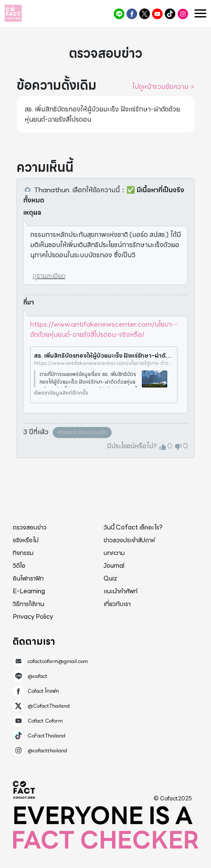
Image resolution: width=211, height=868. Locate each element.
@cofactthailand (183, 14)
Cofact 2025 (24, 790)
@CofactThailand (145, 14)
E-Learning (29, 591)
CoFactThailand (170, 14)
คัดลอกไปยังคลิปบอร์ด (82, 432)
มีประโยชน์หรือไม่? (132, 446)
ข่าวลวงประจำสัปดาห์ (129, 540)
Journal (114, 566)
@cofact (119, 14)
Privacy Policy (33, 617)
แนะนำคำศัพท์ (121, 591)
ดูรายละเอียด (49, 276)
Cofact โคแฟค (132, 14)
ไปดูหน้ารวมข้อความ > (163, 87)
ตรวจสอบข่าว (30, 527)
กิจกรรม (23, 553)
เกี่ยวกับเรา (117, 604)
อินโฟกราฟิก (28, 578)
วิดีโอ (19, 566)
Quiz (110, 578)
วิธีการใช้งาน (28, 604)
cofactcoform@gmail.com (58, 661)
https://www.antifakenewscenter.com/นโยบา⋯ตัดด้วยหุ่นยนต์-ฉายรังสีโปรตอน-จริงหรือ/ (104, 329)
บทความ (114, 553)
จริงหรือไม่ (26, 540)
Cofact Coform (157, 14)
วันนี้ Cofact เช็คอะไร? (133, 527)
